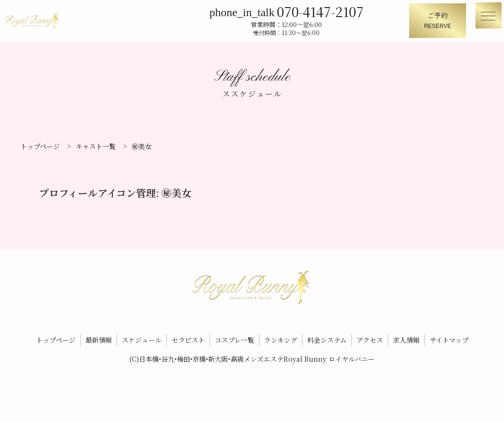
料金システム (327, 335)
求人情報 (406, 335)
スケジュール (142, 335)
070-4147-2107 (325, 11)
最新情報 (99, 335)
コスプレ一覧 (234, 335)
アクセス (370, 335)
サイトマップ (449, 335)
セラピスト (188, 335)
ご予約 (438, 21)
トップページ (56, 335)
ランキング (281, 335)
